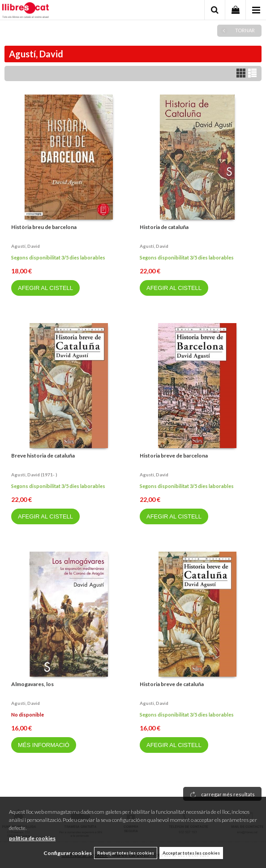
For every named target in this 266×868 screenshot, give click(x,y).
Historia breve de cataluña (172, 684)
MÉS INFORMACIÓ (44, 745)
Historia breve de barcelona (174, 456)
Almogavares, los (32, 684)
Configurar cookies (68, 853)
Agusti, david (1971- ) (34, 475)
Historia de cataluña (164, 227)
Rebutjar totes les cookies (126, 853)
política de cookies (32, 838)
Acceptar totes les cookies (191, 853)
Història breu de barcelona (44, 227)
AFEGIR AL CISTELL (45, 288)
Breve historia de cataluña (43, 456)
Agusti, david (154, 475)
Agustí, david (26, 246)
